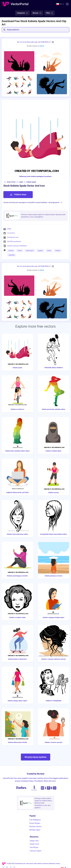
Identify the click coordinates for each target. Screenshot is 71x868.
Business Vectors (36, 826)
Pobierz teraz (18, 195)
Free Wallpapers (35, 820)
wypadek (11, 255)
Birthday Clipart (35, 830)
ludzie (20, 251)
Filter (50, 13)
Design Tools (34, 844)
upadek (40, 251)
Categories (23, 13)
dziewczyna (30, 251)
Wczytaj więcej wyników (35, 757)
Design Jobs (34, 841)
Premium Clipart (35, 851)
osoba (49, 251)
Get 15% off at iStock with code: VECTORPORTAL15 (34, 42)
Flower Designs (35, 823)
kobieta (11, 251)
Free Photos (34, 847)
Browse (37, 13)
